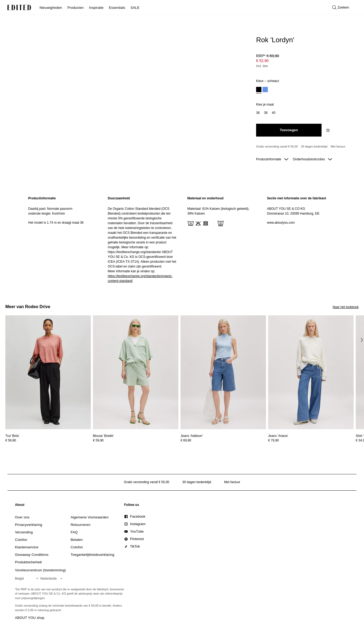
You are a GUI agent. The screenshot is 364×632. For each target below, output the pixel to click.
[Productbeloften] (305, 147)
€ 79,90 (273, 440)
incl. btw (262, 66)
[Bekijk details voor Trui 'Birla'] (48, 372)
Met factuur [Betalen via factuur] (338, 146)
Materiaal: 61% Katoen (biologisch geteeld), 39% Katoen (218, 211)
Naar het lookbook (346, 307)
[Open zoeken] (341, 7)
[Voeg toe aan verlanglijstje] (328, 130)
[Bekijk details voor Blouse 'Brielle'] (136, 372)
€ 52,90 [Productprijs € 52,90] (262, 61)
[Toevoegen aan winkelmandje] (289, 130)
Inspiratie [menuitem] (96, 8)
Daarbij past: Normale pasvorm (50, 209)
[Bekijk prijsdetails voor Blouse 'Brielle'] (136, 440)
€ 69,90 (186, 440)
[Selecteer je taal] (52, 579)
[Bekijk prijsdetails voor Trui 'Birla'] (48, 440)
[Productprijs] (305, 61)
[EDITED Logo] (19, 7)
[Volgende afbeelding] (362, 340)
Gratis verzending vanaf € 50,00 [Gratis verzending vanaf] (277, 146)
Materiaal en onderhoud (206, 198)
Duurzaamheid (119, 198)
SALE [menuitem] (135, 8)
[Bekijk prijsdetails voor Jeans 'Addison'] (223, 440)
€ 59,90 (11, 440)
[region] (63, 240)
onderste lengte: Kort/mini (47, 214)
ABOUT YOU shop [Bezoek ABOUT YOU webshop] (30, 618)
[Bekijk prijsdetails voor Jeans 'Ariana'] (311, 440)
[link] (20, 506)
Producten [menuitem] (75, 8)
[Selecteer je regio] (28, 579)
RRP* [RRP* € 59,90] (268, 56)
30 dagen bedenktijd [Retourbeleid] (314, 146)
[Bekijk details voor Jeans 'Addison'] (223, 372)
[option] (259, 90)
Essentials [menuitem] (117, 8)
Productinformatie (272, 159)
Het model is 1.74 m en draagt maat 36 (56, 223)
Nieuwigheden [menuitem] (51, 8)
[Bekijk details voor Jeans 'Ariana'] (311, 372)
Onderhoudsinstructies (312, 159)
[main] (182, 240)
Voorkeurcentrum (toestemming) (40, 570)
